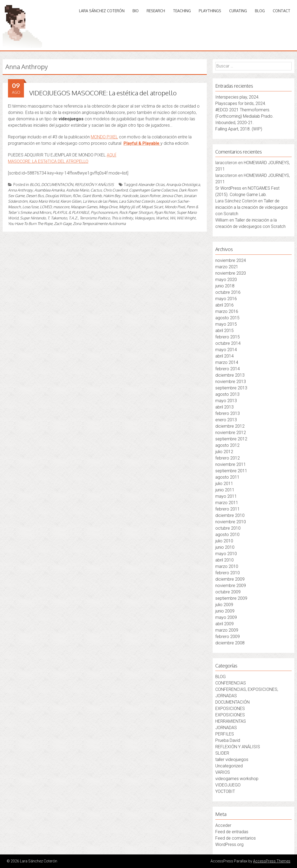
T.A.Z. (73, 218)
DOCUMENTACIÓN (57, 184)
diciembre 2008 (230, 643)
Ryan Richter (165, 212)
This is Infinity (122, 218)
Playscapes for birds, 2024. (241, 103)
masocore (61, 207)
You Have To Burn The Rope (30, 224)
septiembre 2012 (231, 439)
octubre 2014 (228, 343)
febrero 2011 (228, 509)
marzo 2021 (227, 267)
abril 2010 (224, 560)
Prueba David (228, 740)
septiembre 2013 (231, 388)
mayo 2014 (226, 350)
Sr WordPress (228, 188)
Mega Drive (108, 207)
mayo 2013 (226, 401)
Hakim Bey (112, 196)
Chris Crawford (115, 190)
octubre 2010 (228, 528)
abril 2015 (224, 331)
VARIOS (223, 772)
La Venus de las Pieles (100, 201)
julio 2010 (224, 541)
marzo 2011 (227, 503)
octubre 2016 (228, 292)
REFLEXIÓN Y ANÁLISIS (94, 184)
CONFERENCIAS (231, 683)
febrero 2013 (228, 413)
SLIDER (222, 753)
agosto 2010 (227, 535)
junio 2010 (225, 547)
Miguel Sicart (152, 207)
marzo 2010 (227, 566)
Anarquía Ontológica (183, 184)
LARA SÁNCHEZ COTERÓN (102, 11)
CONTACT (282, 11)
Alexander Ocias (151, 184)
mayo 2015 (226, 324)
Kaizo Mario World (44, 201)
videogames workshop (237, 779)
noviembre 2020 (231, 273)
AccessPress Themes (272, 861)
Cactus (96, 190)
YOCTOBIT (225, 791)
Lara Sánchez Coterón (137, 201)
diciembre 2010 (230, 515)
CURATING (238, 11)
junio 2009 (225, 611)
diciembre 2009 (230, 579)
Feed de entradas (232, 832)
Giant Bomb (92, 196)
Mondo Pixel (175, 207)
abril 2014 (224, 356)
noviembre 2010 (231, 522)
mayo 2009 (226, 617)
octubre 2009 (228, 592)
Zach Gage (63, 224)
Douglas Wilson (58, 196)
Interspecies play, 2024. (237, 97)
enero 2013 (226, 420)
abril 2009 (224, 624)
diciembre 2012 (230, 426)
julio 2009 (224, 605)
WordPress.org (229, 844)
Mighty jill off (129, 207)
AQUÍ (112, 155)
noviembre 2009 (231, 586)
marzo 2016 (227, 311)
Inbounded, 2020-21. (235, 123)
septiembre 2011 (231, 471)
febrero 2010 (228, 573)
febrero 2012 (228, 458)
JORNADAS (226, 728)
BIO (136, 11)
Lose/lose (30, 207)
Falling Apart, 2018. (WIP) (239, 129)
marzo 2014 (227, 362)
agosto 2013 (227, 394)
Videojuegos (145, 218)
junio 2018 (225, 286)
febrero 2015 (228, 337)
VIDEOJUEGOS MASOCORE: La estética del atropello (103, 93)
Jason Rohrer (150, 196)
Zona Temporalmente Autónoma (99, 224)
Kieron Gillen (71, 201)
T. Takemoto (57, 218)
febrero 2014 (228, 369)
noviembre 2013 (231, 382)
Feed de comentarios (236, 838)
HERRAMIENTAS (231, 721)
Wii (172, 218)
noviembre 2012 (231, 433)
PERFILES (225, 734)
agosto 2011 (227, 477)
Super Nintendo (33, 218)
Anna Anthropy (20, 190)
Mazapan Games (84, 207)
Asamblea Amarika (49, 190)
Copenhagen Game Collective (153, 190)
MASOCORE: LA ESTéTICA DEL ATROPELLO (48, 161)
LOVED (46, 207)
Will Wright (186, 218)
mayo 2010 (226, 554)
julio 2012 (224, 452)
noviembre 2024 (231, 260)
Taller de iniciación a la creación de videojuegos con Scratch (251, 207)
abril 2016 (224, 305)
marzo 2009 (227, 630)
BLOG (260, 11)
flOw (77, 196)
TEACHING (182, 11)
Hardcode (130, 196)
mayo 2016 (226, 299)
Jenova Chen (172, 196)
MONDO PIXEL (104, 137)
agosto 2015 (227, 318)
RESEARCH (156, 11)
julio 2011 (224, 484)
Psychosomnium (104, 212)
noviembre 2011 (231, 464)
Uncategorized (229, 766)
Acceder (223, 825)
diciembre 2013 (230, 375)
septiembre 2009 (231, 598)
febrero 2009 (228, 637)
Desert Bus (35, 196)
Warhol (162, 218)
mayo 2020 (226, 280)
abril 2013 (224, 407)
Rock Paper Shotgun (136, 212)
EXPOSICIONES (230, 709)
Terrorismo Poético (95, 218)
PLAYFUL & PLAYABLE (71, 212)
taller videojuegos (232, 759)
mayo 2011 (226, 496)
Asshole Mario (77, 190)
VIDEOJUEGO (228, 785)
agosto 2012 (227, 445)
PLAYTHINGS (210, 11)
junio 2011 (225, 490)
